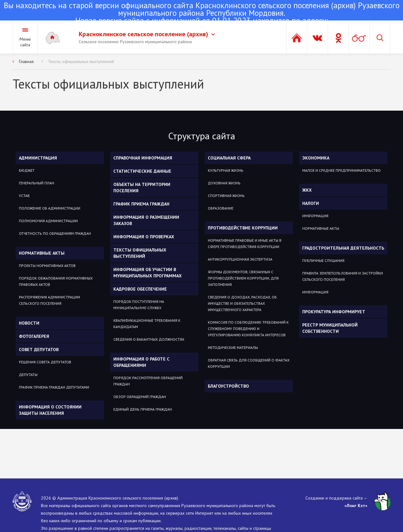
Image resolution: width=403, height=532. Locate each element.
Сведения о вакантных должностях (149, 339)
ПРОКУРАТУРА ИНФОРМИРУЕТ (334, 312)
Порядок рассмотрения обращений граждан (148, 381)
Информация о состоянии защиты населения (50, 410)
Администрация (38, 158)
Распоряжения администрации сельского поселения (49, 300)
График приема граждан (141, 204)
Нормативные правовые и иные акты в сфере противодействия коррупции (245, 243)
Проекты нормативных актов (47, 266)
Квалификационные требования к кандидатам (147, 324)
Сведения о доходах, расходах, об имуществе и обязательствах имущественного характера (242, 303)
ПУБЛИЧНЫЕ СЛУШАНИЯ (323, 260)
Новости (29, 323)
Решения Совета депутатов (45, 362)
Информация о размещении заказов (146, 220)
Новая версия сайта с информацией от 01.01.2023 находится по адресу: (201, 14)
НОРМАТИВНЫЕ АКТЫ (321, 228)
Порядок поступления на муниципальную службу (139, 305)
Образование (221, 208)
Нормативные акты (42, 253)
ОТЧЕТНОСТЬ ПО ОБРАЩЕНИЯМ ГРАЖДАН (55, 233)
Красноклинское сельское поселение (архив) (147, 34)
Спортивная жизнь (226, 196)
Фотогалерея (34, 336)
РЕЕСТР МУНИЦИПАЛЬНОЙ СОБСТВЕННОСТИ (330, 328)
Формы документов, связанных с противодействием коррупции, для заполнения (243, 278)
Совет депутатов (39, 350)
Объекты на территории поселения (142, 188)
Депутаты (28, 375)
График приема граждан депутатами (54, 387)
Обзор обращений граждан (140, 397)
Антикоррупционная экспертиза (240, 259)
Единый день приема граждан (143, 409)
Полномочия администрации (48, 221)
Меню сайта (25, 42)
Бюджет (27, 170)
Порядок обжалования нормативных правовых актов (56, 281)
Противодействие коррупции (243, 228)
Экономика (316, 158)
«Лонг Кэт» (356, 506)
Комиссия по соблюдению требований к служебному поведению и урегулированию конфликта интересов (248, 329)
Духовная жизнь (224, 183)
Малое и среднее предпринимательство (341, 170)
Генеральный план (37, 183)
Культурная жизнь (226, 170)
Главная (26, 61)
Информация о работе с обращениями (141, 362)
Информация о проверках (144, 237)
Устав (24, 196)
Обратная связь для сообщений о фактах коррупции (249, 363)
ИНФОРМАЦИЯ (315, 216)
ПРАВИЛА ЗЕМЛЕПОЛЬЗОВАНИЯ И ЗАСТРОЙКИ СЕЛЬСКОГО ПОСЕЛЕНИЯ (343, 276)
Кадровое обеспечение (140, 289)
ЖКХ (307, 190)
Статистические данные (142, 171)
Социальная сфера (229, 158)
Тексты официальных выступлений (81, 61)
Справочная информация (143, 158)
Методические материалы (233, 347)
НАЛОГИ (311, 203)
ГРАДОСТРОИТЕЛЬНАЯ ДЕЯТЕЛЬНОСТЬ (343, 248)
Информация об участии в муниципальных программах (148, 273)
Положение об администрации (50, 208)
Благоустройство (228, 386)
